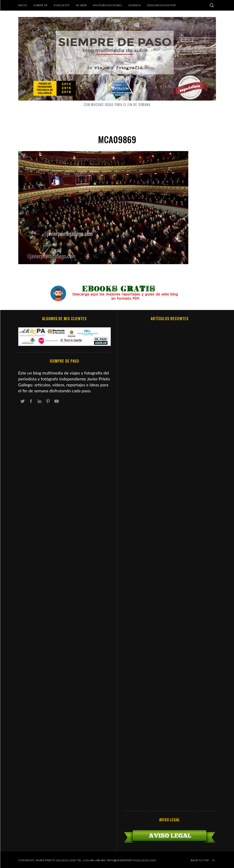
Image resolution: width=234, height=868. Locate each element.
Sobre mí (40, 5)
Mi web (81, 5)
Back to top (203, 860)
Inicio (23, 5)
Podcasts (62, 5)
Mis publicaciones (107, 5)
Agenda (135, 5)
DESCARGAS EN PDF (162, 5)
